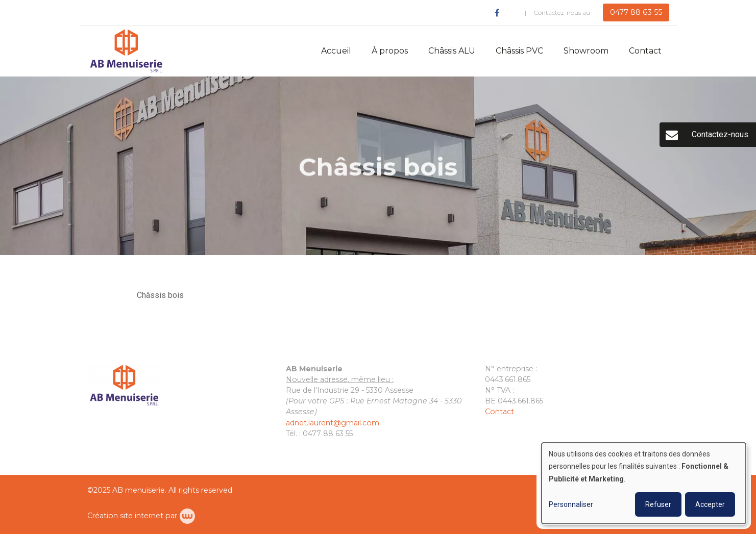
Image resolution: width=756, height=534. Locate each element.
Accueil (336, 51)
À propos (390, 51)
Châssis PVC (519, 51)
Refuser (658, 504)
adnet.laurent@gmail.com (333, 423)
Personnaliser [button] (571, 504)
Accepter (710, 504)
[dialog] (644, 483)
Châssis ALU (452, 51)
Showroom (586, 51)
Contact (645, 51)
